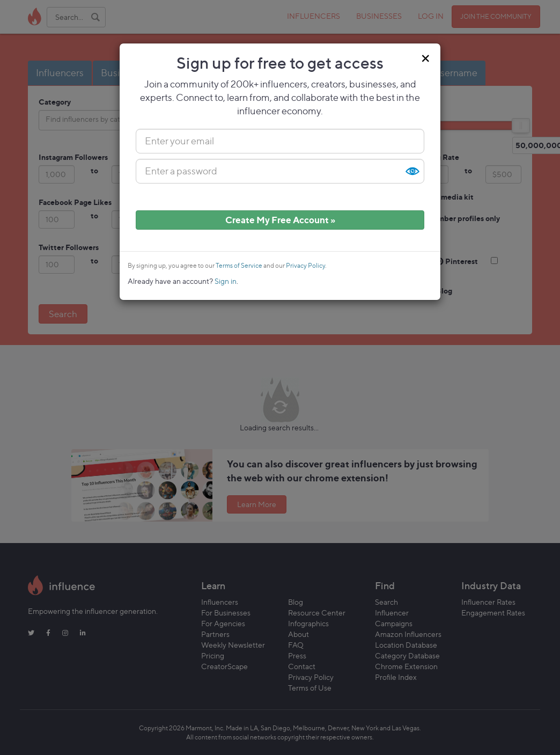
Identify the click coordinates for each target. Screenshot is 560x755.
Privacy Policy (305, 266)
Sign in (226, 281)
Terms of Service (239, 266)
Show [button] (412, 171)
